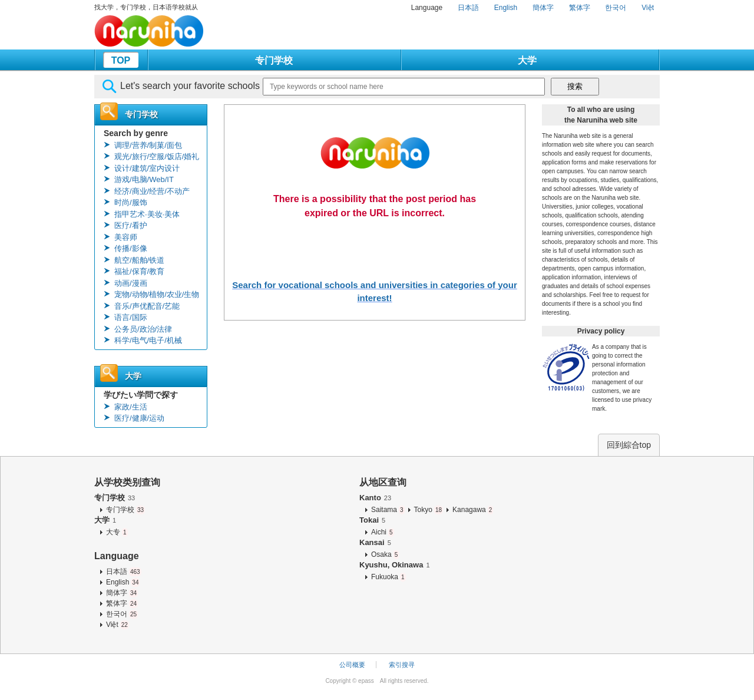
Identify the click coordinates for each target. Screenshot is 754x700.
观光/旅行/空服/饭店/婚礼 (157, 156)
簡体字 (543, 8)
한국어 (616, 8)
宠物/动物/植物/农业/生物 (157, 294)
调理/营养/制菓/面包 (148, 145)
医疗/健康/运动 (139, 418)
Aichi (383, 532)
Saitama (388, 510)
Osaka (385, 554)
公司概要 (352, 665)
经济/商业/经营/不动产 (152, 191)
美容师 (126, 237)
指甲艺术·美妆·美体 (147, 214)
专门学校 (274, 60)
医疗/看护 (131, 225)
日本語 (468, 8)
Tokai (372, 520)
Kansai (375, 542)
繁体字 (580, 8)
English (506, 8)
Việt (648, 8)
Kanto (375, 498)
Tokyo (429, 510)
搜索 (575, 86)
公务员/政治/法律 (143, 329)
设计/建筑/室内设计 (147, 168)
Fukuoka (388, 577)
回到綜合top (629, 445)
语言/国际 (131, 317)
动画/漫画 (131, 283)
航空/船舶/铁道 (139, 260)
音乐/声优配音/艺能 (147, 306)
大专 (117, 532)
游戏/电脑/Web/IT (144, 179)
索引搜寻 (402, 665)
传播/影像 (131, 248)
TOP (121, 60)
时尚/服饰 (131, 202)
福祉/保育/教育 (139, 271)
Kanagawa (473, 510)
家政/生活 (131, 407)
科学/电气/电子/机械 (148, 340)
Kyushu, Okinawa (395, 565)
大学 (527, 60)
